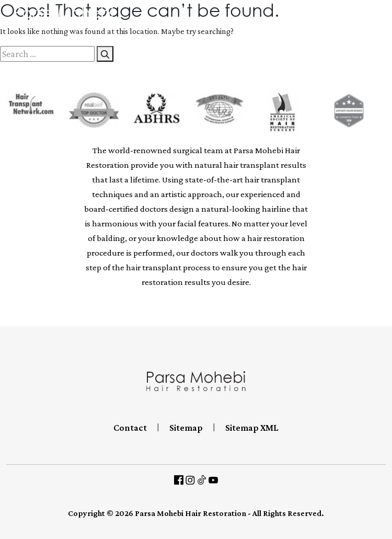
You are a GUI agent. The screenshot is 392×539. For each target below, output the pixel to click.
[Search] (105, 54)
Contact (130, 428)
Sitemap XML (252, 428)
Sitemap (186, 428)
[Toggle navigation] (384, 17)
